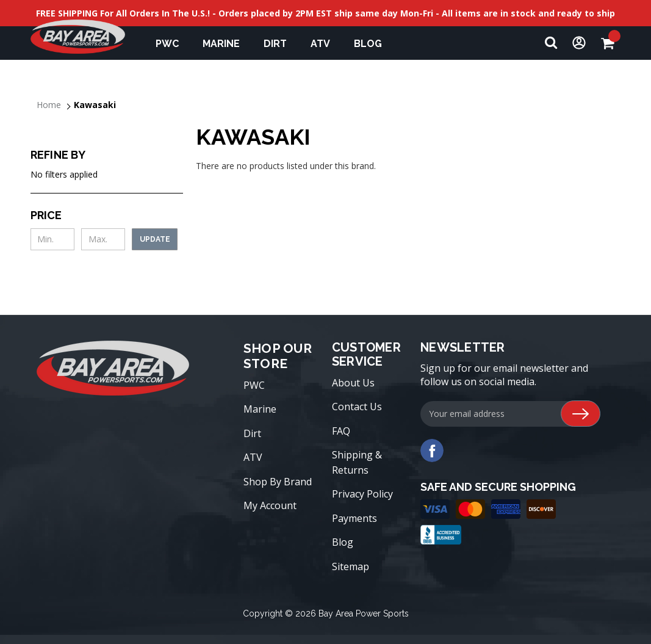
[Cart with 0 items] (611, 43)
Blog (343, 542)
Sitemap (351, 566)
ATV (326, 44)
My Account (270, 505)
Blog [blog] (368, 44)
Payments (354, 518)
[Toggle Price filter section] (107, 215)
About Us (353, 383)
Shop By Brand (278, 482)
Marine (227, 44)
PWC (173, 44)
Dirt (281, 44)
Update (155, 239)
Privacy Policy (362, 494)
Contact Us (357, 407)
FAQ (341, 431)
